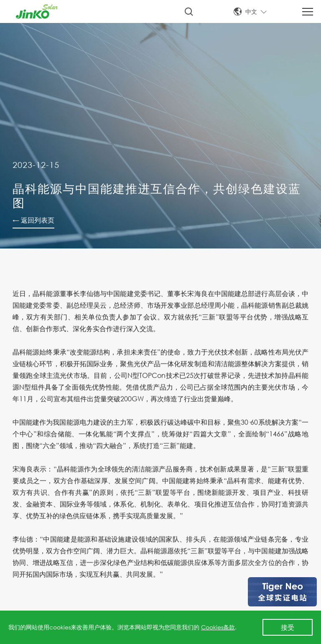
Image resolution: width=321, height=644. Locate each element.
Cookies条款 (218, 627)
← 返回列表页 (33, 220)
